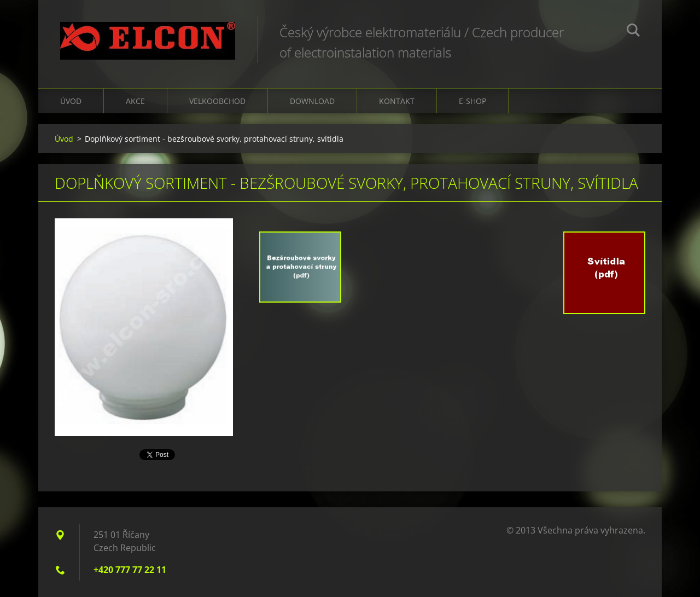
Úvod (71, 101)
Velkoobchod (217, 101)
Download (312, 101)
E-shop (472, 101)
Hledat (633, 32)
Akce (135, 101)
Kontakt (397, 101)
